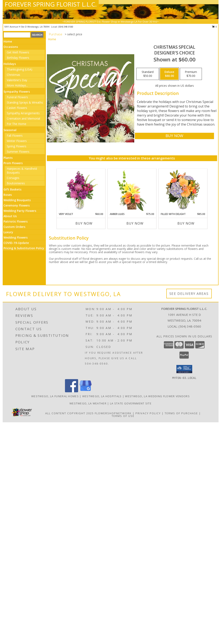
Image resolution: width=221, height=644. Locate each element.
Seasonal (10, 130)
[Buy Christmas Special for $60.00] (174, 136)
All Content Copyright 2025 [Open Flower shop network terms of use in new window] (69, 413)
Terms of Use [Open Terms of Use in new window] (123, 416)
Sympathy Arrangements (23, 113)
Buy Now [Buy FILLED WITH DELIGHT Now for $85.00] (186, 223)
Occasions (11, 47)
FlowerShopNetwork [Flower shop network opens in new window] (113, 413)
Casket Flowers (17, 108)
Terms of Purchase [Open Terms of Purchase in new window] (181, 413)
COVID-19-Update (16, 243)
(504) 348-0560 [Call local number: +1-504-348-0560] (66, 27)
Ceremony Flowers (17, 205)
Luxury (8, 232)
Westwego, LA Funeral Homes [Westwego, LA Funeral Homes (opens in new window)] (55, 396)
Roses (8, 195)
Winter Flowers (17, 141)
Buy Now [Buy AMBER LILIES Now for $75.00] (135, 223)
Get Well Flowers (18, 52)
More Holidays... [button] (17, 85)
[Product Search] (17, 35)
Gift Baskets (12, 189)
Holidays (10, 64)
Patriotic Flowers (16, 221)
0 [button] (215, 27)
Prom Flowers (13, 163)
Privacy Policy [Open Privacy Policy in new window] (148, 413)
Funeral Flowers (17, 97)
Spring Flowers (17, 146)
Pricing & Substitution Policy (24, 248)
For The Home (17, 124)
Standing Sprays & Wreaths (25, 102)
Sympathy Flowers (17, 92)
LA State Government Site (131, 403)
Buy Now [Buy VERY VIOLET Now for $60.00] (84, 223)
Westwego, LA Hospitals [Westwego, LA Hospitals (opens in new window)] (102, 396)
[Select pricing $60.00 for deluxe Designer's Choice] (169, 74)
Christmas (13, 75)
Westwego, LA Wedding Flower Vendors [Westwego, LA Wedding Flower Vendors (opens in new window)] (157, 396)
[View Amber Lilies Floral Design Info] (132, 190)
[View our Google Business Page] (86, 391)
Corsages (13, 178)
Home (8, 41)
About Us (10, 216)
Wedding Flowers (16, 237)
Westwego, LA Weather (88, 403)
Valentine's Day (17, 80)
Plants (8, 158)
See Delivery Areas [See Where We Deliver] (189, 294)
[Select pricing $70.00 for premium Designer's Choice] (191, 74)
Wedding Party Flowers (20, 211)
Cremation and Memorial (23, 118)
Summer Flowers (18, 152)
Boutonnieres (16, 183)
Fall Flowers (15, 136)
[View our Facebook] (72, 391)
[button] (184, 369)
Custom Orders (14, 227)
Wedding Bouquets (17, 200)
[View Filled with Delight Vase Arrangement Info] (183, 191)
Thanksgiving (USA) (20, 69)
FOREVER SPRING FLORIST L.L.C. (51, 4)
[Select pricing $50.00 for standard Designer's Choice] (148, 74)
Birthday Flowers (18, 58)
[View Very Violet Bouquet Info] (81, 191)
